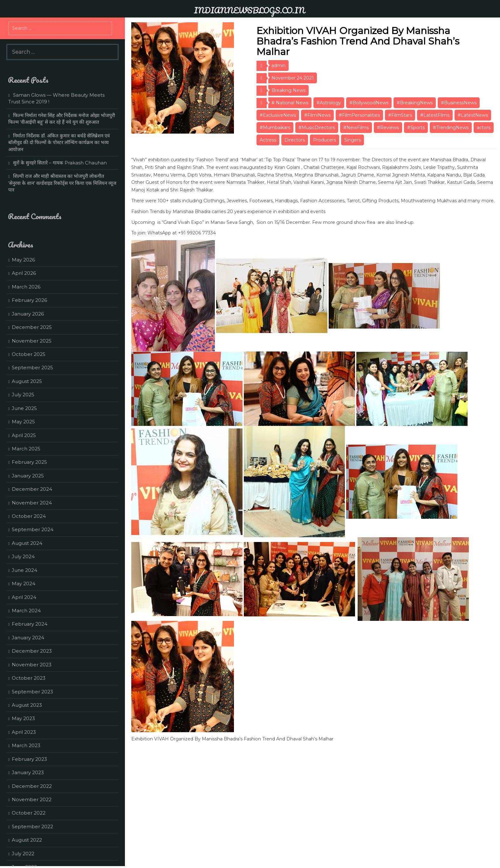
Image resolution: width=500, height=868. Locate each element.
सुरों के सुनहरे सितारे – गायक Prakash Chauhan (60, 163)
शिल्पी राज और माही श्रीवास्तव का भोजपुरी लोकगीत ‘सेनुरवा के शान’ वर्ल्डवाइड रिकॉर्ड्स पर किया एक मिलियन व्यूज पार (62, 183)
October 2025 (29, 354)
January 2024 (28, 638)
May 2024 (24, 583)
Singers (353, 140)
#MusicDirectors (317, 128)
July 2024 (23, 556)
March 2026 (26, 287)
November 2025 (32, 341)
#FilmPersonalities (359, 115)
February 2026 (29, 300)
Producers (325, 140)
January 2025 (28, 476)
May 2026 (23, 260)
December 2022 (32, 786)
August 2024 (27, 543)
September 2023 (32, 692)
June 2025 (24, 408)
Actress (268, 140)
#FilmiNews (317, 115)
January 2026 (28, 314)
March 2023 (26, 745)
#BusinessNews (459, 103)
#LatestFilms (435, 115)
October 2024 (29, 516)
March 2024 (26, 611)
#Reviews (388, 128)
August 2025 (27, 381)
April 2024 (24, 597)
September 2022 (32, 826)
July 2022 (23, 854)
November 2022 (32, 799)
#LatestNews (473, 115)
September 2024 (33, 529)
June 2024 (24, 570)
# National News (290, 103)
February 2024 (30, 624)
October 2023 (29, 678)
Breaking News (288, 90)
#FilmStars (400, 115)
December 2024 (32, 489)
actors (484, 128)
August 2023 (27, 705)
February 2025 (29, 462)
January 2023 (28, 772)
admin (278, 66)
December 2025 (32, 327)
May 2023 (23, 718)
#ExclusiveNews (278, 115)
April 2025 (24, 435)
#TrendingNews (451, 128)
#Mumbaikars (275, 128)
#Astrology (329, 103)
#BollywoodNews (369, 103)
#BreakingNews (415, 103)
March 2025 (26, 449)
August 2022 (27, 840)
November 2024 (32, 503)
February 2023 (29, 759)
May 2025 (23, 422)
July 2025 (23, 395)
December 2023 (32, 651)
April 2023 (24, 732)
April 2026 (24, 273)
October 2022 (29, 813)
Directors (295, 140)
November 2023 (32, 665)
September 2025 (32, 368)
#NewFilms (356, 128)
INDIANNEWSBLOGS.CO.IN (249, 10)
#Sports (416, 128)
